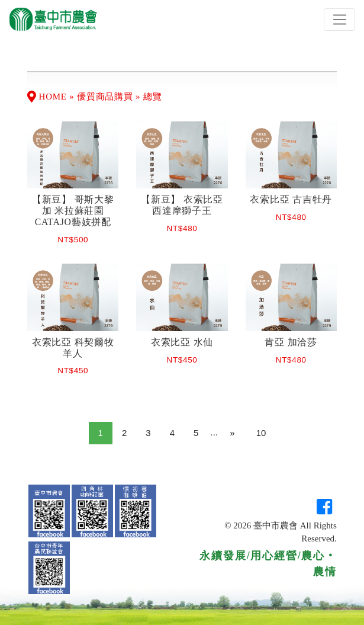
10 (261, 433)
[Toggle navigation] (339, 20)
